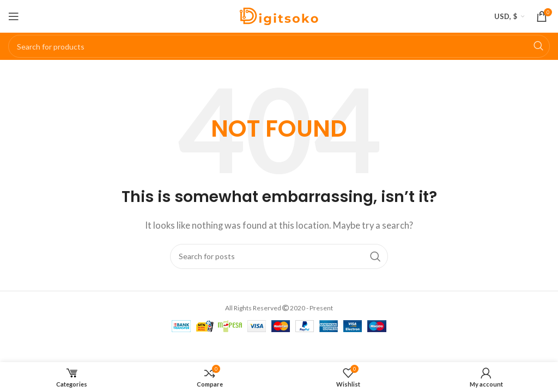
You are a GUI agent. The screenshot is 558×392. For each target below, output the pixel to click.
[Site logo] (279, 15)
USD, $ (506, 16)
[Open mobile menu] (14, 16)
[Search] (279, 46)
